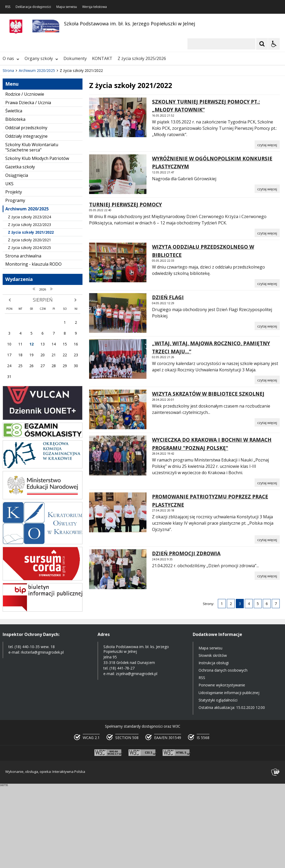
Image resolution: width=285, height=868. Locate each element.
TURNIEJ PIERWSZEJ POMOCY (125, 286)
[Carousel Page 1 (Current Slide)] (51, 124)
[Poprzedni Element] (25, 124)
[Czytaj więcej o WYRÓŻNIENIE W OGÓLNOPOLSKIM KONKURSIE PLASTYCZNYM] (267, 270)
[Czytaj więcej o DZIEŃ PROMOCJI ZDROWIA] (267, 657)
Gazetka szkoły (20, 248)
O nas (11, 140)
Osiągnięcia (17, 257)
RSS (8, 7)
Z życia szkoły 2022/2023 (29, 306)
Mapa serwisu (67, 7)
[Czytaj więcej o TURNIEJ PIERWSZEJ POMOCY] (267, 315)
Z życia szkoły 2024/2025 (29, 329)
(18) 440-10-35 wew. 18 (35, 728)
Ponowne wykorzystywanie (222, 767)
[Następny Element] (38, 124)
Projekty (14, 274)
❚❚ (11, 124)
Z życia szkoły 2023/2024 (29, 299)
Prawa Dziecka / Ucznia (28, 184)
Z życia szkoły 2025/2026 (142, 140)
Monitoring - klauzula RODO (33, 346)
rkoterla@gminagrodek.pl (42, 734)
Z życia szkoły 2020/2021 (29, 322)
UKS (9, 265)
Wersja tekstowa (95, 7)
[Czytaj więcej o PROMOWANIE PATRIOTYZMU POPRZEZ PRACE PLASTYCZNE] (267, 621)
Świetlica (14, 193)
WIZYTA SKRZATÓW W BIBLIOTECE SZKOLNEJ (208, 476)
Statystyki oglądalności (218, 782)
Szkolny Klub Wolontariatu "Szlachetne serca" (32, 229)
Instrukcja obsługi (214, 744)
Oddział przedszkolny (26, 209)
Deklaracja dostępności (33, 7)
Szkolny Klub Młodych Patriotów (37, 240)
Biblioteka (15, 201)
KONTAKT (102, 140)
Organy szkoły (41, 140)
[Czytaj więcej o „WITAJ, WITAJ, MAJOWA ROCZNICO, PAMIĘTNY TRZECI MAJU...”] (267, 462)
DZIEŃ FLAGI (168, 379)
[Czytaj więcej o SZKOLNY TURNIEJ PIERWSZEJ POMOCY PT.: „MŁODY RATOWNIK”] (267, 226)
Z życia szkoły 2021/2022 (31, 314)
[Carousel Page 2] (56, 124)
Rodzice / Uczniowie (25, 176)
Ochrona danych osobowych (223, 752)
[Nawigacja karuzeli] (32, 124)
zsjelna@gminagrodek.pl (137, 756)
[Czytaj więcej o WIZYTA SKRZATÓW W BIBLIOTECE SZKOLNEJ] (267, 504)
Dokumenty (75, 140)
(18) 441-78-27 (122, 750)
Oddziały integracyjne (26, 218)
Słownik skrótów (213, 737)
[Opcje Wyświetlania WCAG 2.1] (274, 44)
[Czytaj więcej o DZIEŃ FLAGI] (267, 408)
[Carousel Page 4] (66, 124)
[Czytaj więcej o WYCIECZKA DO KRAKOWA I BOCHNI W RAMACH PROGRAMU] (267, 565)
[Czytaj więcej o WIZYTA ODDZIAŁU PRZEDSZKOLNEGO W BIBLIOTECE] (267, 365)
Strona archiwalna (23, 338)
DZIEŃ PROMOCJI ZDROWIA (186, 635)
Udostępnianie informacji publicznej (229, 774)
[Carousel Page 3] (61, 124)
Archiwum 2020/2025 (27, 290)
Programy (15, 282)
